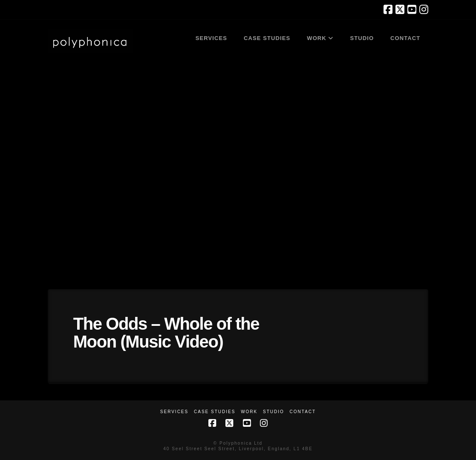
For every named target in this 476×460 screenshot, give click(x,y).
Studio (274, 412)
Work (249, 412)
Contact (303, 412)
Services (174, 412)
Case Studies (215, 412)
